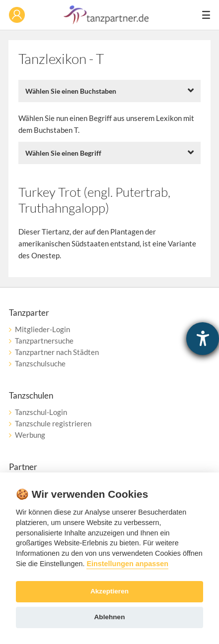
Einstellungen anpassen (127, 564)
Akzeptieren (109, 591)
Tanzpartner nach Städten (57, 352)
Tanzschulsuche (40, 363)
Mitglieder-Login (42, 329)
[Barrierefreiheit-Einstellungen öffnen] (203, 339)
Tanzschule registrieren (53, 423)
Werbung (30, 435)
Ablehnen (110, 617)
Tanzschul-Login (41, 412)
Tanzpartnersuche (44, 341)
